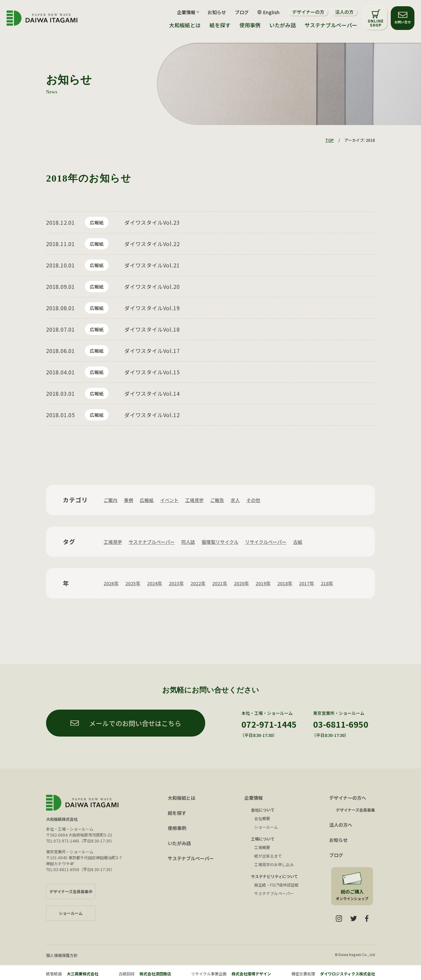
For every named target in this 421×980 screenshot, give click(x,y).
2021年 (220, 583)
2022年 (198, 583)
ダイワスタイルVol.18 (152, 329)
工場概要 (262, 847)
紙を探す (220, 25)
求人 (235, 500)
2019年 (263, 583)
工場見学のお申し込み (274, 864)
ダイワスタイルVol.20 (152, 287)
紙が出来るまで (268, 856)
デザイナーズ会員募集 (355, 810)
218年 (327, 583)
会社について (263, 810)
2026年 (111, 583)
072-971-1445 (269, 724)
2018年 (285, 583)
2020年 (241, 583)
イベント (169, 500)
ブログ (242, 12)
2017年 (307, 583)
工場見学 (194, 500)
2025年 (133, 583)
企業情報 (254, 798)
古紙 (298, 542)
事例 (129, 500)
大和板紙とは (185, 25)
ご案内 (111, 500)
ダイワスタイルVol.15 (152, 372)
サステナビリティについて (274, 876)
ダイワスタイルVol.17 (152, 351)
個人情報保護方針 (62, 955)
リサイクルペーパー (266, 542)
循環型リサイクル (220, 542)
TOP (330, 140)
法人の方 (344, 12)
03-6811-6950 (341, 724)
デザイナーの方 (308, 12)
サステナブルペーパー (331, 25)
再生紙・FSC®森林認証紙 (276, 885)
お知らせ (217, 12)
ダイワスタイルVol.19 (152, 308)
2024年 (155, 583)
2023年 (176, 583)
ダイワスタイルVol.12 (152, 415)
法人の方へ (341, 825)
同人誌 (188, 542)
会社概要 (262, 818)
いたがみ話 (283, 25)
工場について (263, 839)
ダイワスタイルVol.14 (152, 393)
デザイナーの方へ (348, 798)
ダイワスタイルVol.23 (152, 222)
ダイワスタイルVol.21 (152, 265)
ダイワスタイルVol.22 (152, 244)
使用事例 (250, 25)
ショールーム (266, 827)
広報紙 (97, 222)
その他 (253, 500)
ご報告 (217, 500)
